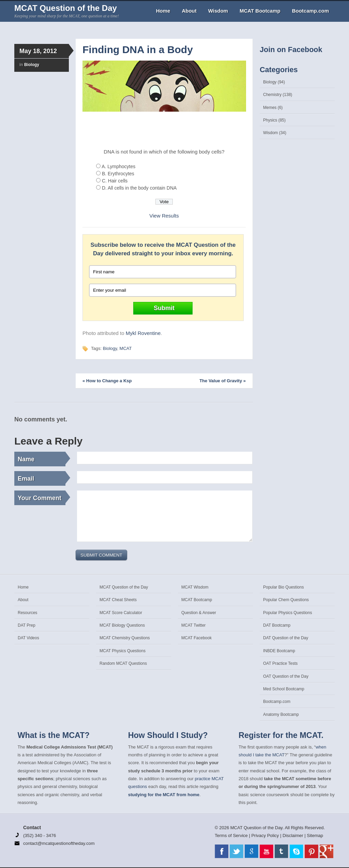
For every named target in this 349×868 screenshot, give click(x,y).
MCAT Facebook (196, 638)
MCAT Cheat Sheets (118, 600)
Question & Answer (199, 613)
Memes (270, 108)
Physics (270, 120)
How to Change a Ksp (107, 381)
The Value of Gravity (223, 381)
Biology (32, 65)
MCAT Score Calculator (121, 613)
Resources (27, 613)
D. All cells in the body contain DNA (139, 188)
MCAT (126, 348)
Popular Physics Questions (287, 613)
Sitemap (315, 835)
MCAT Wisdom (195, 587)
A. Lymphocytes (118, 166)
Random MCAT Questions (123, 663)
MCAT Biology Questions (122, 625)
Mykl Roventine (143, 333)
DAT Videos (28, 638)
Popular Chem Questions (286, 600)
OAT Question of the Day (286, 676)
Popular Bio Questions (283, 587)
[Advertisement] (164, 130)
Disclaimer (293, 835)
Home (163, 11)
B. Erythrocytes (118, 174)
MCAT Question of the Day (66, 8)
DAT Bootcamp (277, 625)
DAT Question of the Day (286, 638)
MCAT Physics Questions (123, 651)
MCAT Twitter (193, 625)
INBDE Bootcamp (279, 651)
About (189, 11)
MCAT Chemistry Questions (125, 638)
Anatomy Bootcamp (281, 714)
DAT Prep (27, 625)
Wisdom (218, 11)
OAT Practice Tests (280, 663)
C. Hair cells (115, 181)
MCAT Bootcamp (260, 11)
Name (42, 458)
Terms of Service (231, 835)
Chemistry (272, 95)
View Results (164, 216)
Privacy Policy (265, 835)
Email (42, 478)
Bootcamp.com (310, 11)
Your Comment (42, 497)
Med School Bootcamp (284, 689)
